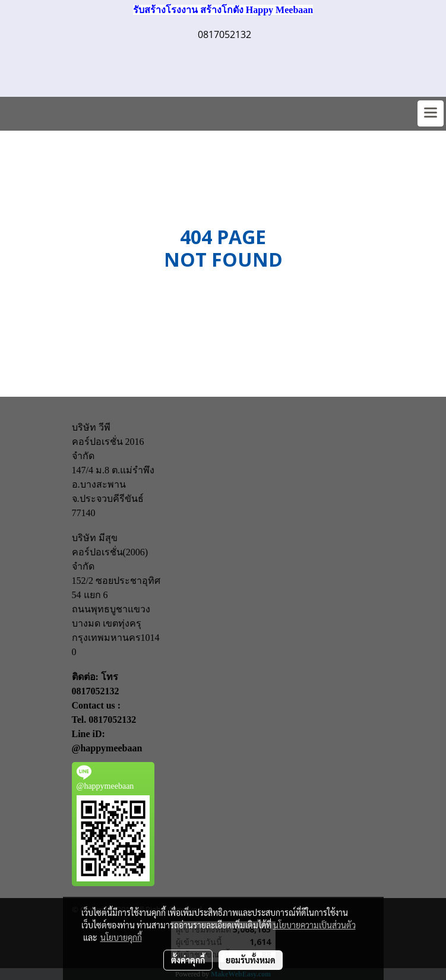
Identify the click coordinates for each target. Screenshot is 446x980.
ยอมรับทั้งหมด (251, 960)
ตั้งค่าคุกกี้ (188, 960)
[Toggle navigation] (431, 113)
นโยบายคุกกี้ (121, 937)
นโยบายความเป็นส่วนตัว (314, 925)
